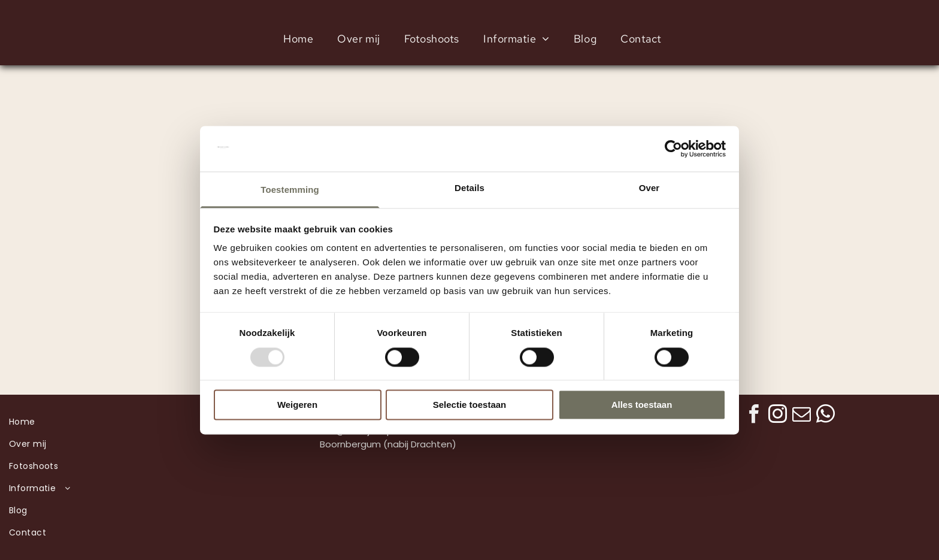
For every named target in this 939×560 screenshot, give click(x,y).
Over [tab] (649, 188)
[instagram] (777, 416)
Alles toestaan (642, 405)
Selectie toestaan (470, 405)
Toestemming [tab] (290, 190)
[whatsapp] (825, 416)
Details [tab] (469, 188)
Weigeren (297, 405)
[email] (801, 416)
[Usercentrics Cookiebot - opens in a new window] (673, 149)
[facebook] (753, 416)
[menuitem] (298, 39)
